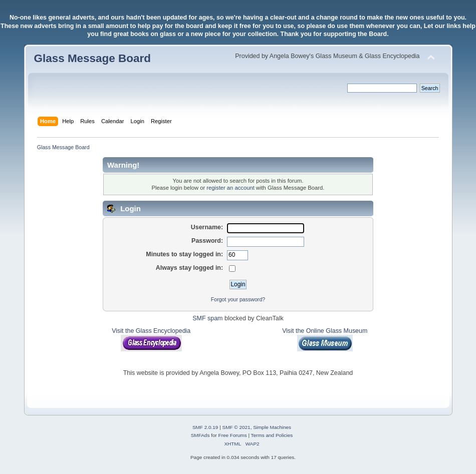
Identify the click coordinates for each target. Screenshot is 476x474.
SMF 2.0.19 (205, 427)
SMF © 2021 (236, 427)
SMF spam (207, 318)
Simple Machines (272, 427)
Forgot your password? (238, 299)
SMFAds (200, 435)
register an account (230, 188)
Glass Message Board (92, 58)
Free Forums (233, 435)
